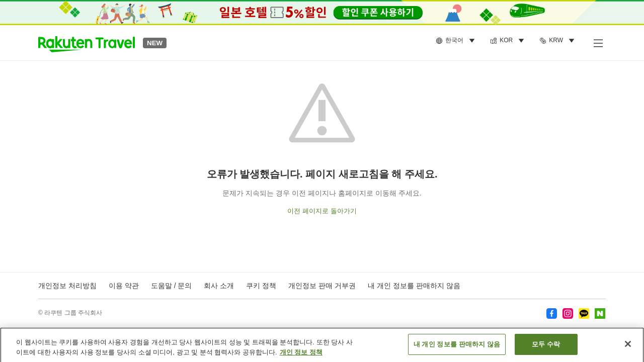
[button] (87, 43)
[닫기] (628, 347)
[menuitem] (457, 41)
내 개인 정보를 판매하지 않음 (414, 286)
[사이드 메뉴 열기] (598, 43)
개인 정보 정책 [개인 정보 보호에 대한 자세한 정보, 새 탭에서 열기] (301, 355)
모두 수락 (546, 348)
